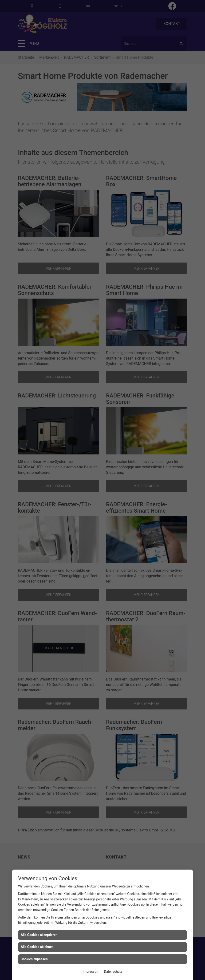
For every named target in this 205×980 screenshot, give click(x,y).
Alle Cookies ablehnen (37, 947)
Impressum (91, 972)
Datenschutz (113, 972)
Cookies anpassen (34, 959)
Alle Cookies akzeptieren (39, 935)
